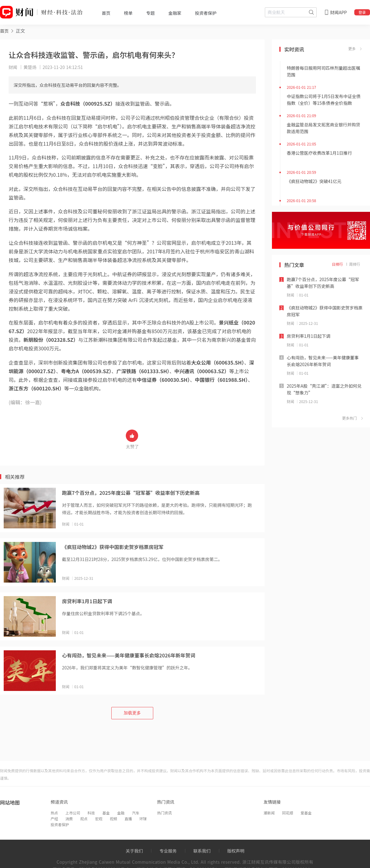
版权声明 (236, 851)
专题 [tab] (150, 13)
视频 (113, 819)
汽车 (136, 813)
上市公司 (73, 813)
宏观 (99, 819)
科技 (91, 813)
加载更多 (132, 713)
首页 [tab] (106, 13)
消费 (69, 819)
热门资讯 (164, 813)
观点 (84, 819)
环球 (143, 819)
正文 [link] (20, 31)
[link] (4, 31)
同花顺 (288, 813)
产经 (54, 819)
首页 (4, 31)
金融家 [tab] (175, 13)
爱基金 (306, 813)
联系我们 (202, 851)
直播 (128, 819)
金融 (121, 813)
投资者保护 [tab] (206, 13)
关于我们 (134, 851)
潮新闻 (269, 813)
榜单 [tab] (128, 13)
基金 (106, 813)
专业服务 (168, 851)
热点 (54, 813)
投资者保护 (60, 824)
